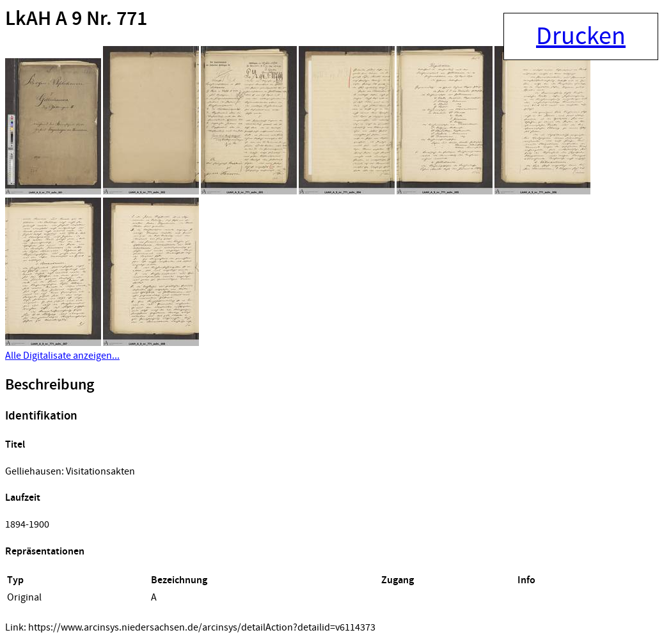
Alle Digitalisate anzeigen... (62, 356)
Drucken (581, 36)
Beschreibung (50, 385)
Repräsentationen (45, 552)
